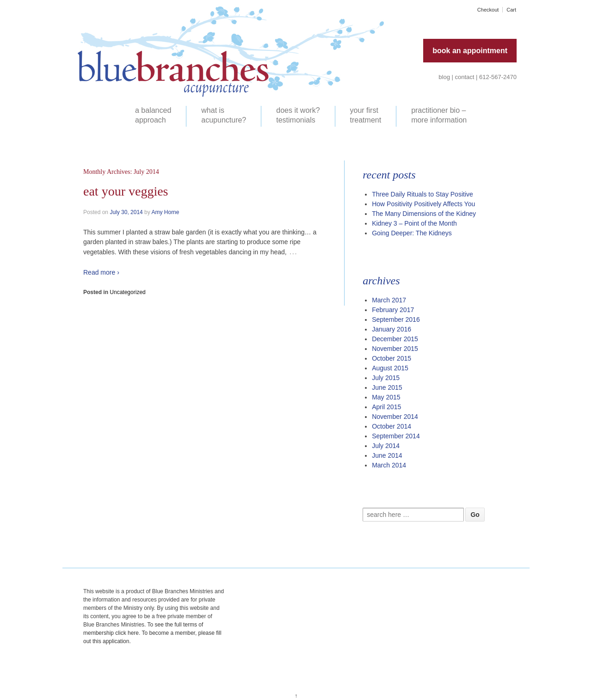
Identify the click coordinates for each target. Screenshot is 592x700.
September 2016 (396, 319)
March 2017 (389, 300)
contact (465, 77)
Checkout (488, 10)
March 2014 (389, 465)
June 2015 (387, 387)
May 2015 (386, 397)
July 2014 (386, 446)
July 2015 (386, 378)
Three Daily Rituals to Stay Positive (422, 194)
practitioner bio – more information (439, 115)
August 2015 (390, 368)
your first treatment (366, 115)
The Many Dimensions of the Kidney (424, 214)
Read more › (101, 272)
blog (444, 77)
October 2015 (392, 358)
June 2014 (387, 455)
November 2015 (395, 349)
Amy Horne (165, 212)
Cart (511, 10)
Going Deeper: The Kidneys (412, 233)
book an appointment (470, 51)
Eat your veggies (126, 191)
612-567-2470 (498, 77)
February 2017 (393, 310)
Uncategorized (127, 292)
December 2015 (395, 339)
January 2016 (392, 329)
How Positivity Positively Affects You (423, 204)
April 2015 (386, 407)
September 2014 (396, 436)
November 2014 (395, 417)
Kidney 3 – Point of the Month (414, 223)
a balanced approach (153, 115)
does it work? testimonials (298, 115)
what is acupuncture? (224, 115)
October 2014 (392, 426)
